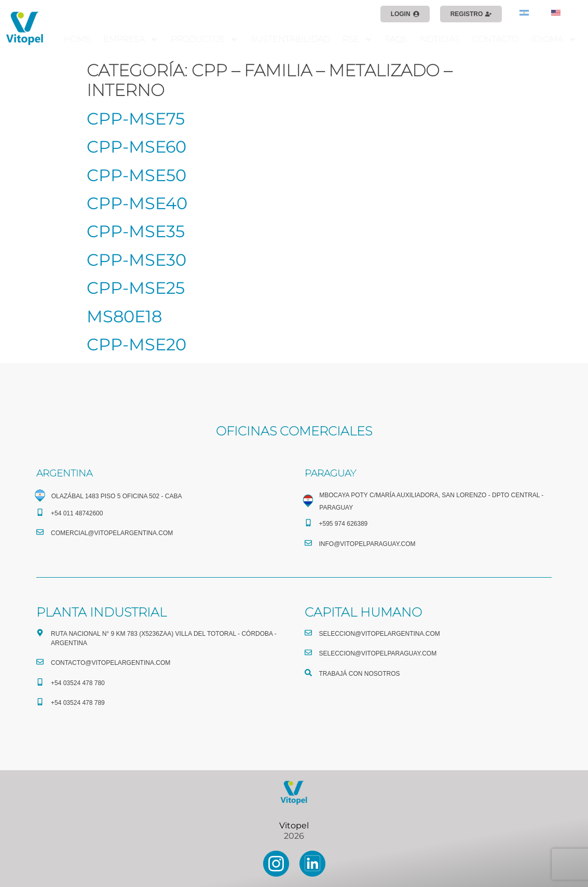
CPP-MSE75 (136, 119)
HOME (77, 39)
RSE (358, 39)
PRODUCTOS (204, 39)
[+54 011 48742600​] (40, 512)
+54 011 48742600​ (77, 513)
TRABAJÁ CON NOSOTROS (360, 674)
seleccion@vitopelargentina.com (380, 634)
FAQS (396, 39)
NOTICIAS (440, 39)
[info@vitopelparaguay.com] (308, 543)
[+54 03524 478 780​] (40, 682)
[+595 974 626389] (308, 523)
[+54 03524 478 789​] (40, 702)
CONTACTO (495, 39)
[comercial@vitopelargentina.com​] (40, 532)
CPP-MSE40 (137, 203)
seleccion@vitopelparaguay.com (378, 653)
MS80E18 (124, 316)
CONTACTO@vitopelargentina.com (111, 663)
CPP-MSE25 (136, 288)
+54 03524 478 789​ (78, 703)
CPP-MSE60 (136, 147)
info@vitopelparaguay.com (367, 544)
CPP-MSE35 (136, 231)
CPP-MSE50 (136, 175)
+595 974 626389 (344, 524)
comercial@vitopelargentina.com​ (112, 533)
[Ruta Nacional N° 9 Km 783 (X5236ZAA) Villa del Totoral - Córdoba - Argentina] (40, 633)
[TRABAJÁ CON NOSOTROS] (308, 673)
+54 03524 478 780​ (78, 683)
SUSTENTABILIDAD (290, 39)
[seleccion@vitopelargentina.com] (308, 633)
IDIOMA (554, 39)
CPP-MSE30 (136, 260)
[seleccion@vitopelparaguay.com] (308, 652)
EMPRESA (131, 39)
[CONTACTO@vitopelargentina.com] (40, 662)
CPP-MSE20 (136, 344)
